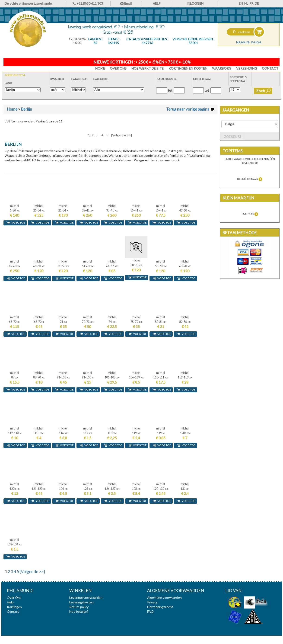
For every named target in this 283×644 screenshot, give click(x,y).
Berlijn (27, 109)
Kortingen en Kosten (188, 68)
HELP (157, 3)
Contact (270, 68)
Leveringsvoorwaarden (86, 598)
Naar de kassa (249, 42)
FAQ (150, 611)
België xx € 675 (250, 179)
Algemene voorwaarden (164, 598)
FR (251, 3)
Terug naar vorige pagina (190, 109)
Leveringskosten (81, 602)
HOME (100, 68)
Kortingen (14, 607)
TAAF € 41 (250, 214)
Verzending (247, 68)
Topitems (232, 151)
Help (10, 602)
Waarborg (222, 68)
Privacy (152, 602)
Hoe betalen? (79, 611)
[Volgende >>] (122, 135)
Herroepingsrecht (160, 607)
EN (241, 3)
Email (126, 3)
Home (12, 109)
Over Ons (118, 68)
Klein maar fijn (238, 198)
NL (246, 3)
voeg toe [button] (16, 223)
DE (257, 3)
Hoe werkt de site (148, 68)
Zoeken (233, 137)
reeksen (242, 32)
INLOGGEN (195, 3)
